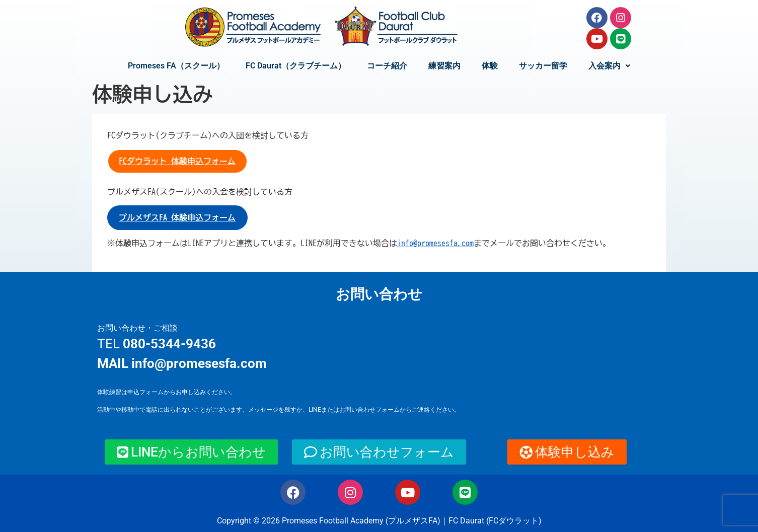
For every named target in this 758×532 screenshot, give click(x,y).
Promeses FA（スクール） (176, 66)
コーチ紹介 (387, 66)
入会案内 (609, 66)
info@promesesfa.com (435, 243)
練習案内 (444, 66)
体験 (490, 66)
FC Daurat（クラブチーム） (296, 66)
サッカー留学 (543, 66)
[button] (609, 66)
